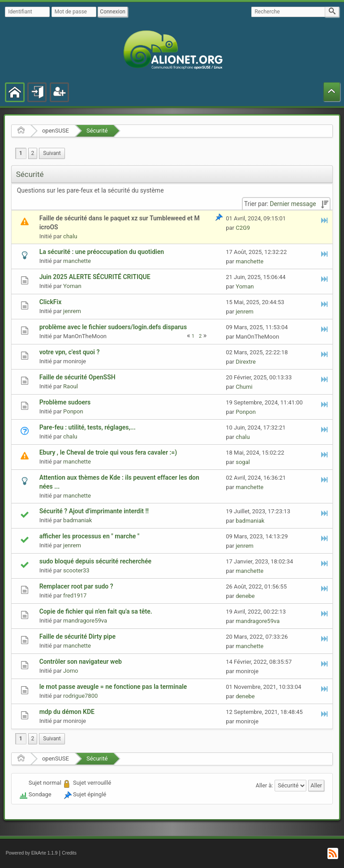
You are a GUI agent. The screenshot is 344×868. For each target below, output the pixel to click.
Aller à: (264, 785)
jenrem (72, 311)
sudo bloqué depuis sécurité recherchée (95, 561)
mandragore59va (85, 621)
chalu (70, 236)
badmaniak (77, 520)
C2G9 (243, 228)
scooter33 (76, 570)
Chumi (244, 387)
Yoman (72, 286)
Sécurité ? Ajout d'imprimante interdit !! (94, 511)
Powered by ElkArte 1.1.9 (32, 853)
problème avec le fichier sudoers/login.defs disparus (113, 327)
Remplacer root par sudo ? (76, 586)
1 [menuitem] (21, 153)
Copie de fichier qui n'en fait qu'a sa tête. (96, 611)
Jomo (71, 671)
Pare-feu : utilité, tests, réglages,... (88, 427)
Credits (69, 853)
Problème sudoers (65, 402)
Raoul (71, 386)
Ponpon (73, 411)
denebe (245, 596)
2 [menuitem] (33, 153)
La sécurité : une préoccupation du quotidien (102, 252)
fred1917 (75, 595)
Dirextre (246, 362)
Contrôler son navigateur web (81, 662)
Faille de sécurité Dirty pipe (77, 636)
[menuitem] (52, 153)
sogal (243, 462)
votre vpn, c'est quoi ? (70, 352)
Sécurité (97, 131)
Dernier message (293, 204)
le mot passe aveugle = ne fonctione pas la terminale (113, 687)
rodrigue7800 (80, 696)
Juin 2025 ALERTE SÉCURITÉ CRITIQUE (95, 277)
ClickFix (51, 302)
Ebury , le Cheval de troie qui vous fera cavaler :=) (108, 452)
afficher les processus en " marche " (90, 536)
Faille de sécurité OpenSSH (77, 377)
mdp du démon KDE (67, 712)
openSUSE (56, 131)
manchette (77, 261)
